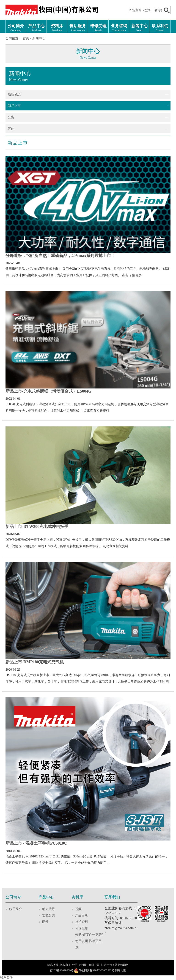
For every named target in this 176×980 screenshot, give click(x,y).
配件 (45, 922)
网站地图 (121, 970)
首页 (26, 38)
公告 (11, 117)
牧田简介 (16, 909)
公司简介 (16, 28)
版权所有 (65, 965)
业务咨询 (119, 28)
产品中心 (36, 28)
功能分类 (49, 915)
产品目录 (82, 915)
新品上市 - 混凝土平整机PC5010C (36, 843)
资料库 (57, 28)
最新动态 (14, 94)
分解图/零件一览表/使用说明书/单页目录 (89, 941)
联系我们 (160, 28)
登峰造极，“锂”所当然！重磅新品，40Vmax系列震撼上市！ (60, 256)
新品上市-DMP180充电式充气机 (35, 662)
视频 (78, 909)
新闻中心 (139, 28)
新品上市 (14, 106)
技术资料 (82, 922)
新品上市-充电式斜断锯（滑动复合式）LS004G (48, 391)
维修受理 (98, 28)
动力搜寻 (49, 909)
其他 (11, 129)
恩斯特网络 (122, 965)
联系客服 (6, 978)
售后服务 (78, 28)
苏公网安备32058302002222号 (96, 970)
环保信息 (82, 928)
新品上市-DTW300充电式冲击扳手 (37, 527)
